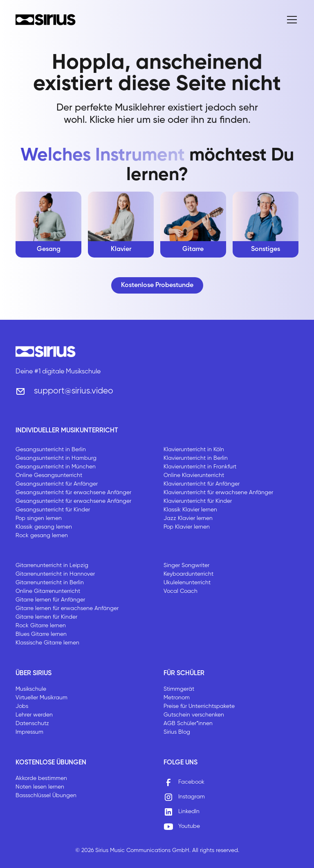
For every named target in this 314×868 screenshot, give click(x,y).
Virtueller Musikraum (41, 698)
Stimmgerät (179, 689)
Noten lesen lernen (40, 787)
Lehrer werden (34, 715)
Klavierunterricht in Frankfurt (200, 467)
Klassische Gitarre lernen (47, 643)
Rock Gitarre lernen (41, 626)
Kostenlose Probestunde (157, 285)
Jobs (22, 706)
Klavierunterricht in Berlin (196, 458)
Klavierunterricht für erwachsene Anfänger (218, 493)
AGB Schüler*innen (188, 723)
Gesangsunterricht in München (56, 467)
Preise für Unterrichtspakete (199, 706)
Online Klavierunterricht (194, 475)
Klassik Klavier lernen (190, 510)
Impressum (29, 732)
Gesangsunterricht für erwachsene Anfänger (73, 493)
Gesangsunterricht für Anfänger (57, 484)
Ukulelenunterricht (187, 583)
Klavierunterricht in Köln (194, 450)
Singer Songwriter (186, 565)
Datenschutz (32, 723)
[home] (46, 20)
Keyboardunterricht (188, 574)
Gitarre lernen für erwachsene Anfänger (67, 608)
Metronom (177, 698)
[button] (290, 20)
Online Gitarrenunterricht (48, 591)
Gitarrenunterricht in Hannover (55, 574)
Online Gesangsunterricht (49, 475)
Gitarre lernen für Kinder (46, 617)
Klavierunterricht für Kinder (198, 501)
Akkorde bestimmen (41, 778)
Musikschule (31, 689)
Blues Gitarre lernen (41, 634)
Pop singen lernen (39, 518)
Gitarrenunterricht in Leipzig (52, 565)
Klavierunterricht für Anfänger (202, 484)
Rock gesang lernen (42, 536)
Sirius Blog (177, 732)
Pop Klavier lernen (187, 527)
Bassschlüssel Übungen (46, 796)
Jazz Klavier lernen (188, 518)
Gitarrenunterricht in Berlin (50, 583)
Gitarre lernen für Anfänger (50, 600)
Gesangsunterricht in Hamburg (56, 458)
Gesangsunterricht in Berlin (51, 450)
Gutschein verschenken (194, 715)
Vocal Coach (181, 591)
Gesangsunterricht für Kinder (53, 510)
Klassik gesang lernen (44, 527)
